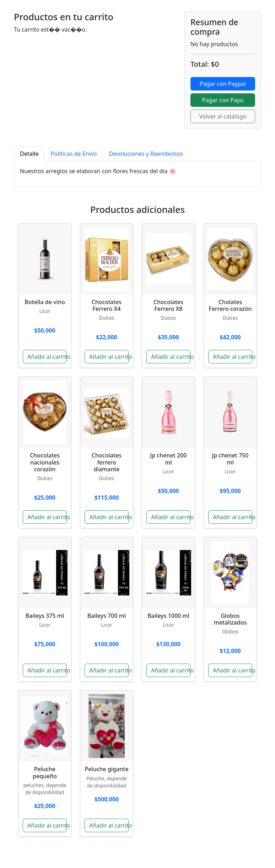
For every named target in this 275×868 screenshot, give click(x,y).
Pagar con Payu (223, 100)
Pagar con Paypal (223, 84)
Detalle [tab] (29, 154)
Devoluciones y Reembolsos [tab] (146, 154)
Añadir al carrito (47, 357)
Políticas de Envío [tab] (74, 154)
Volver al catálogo (223, 116)
